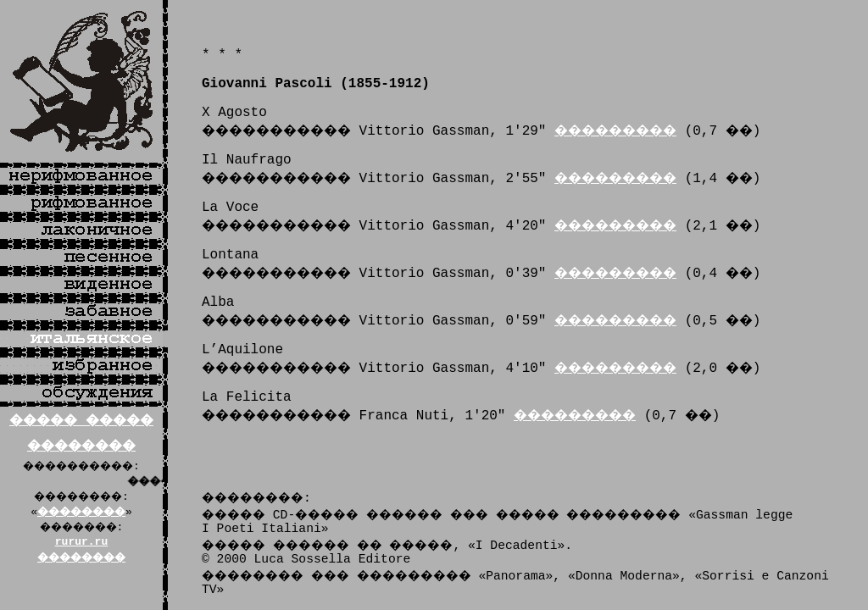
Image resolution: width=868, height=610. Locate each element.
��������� (615, 131)
